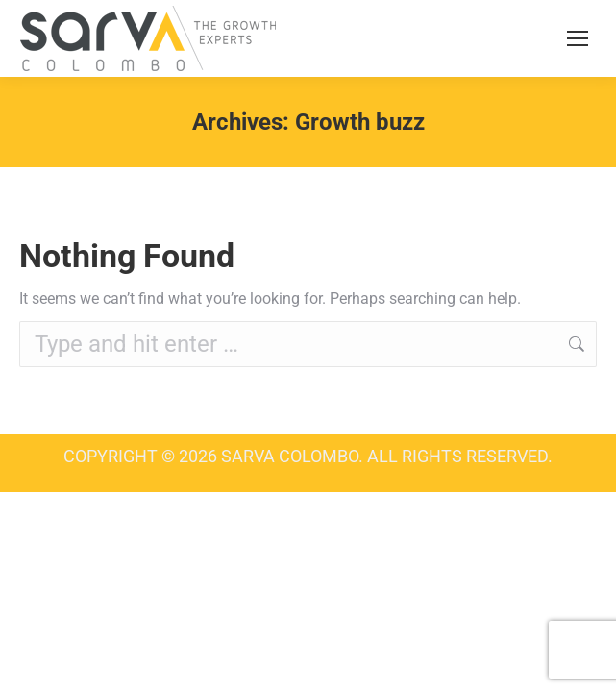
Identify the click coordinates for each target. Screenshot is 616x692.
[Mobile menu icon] (578, 38)
